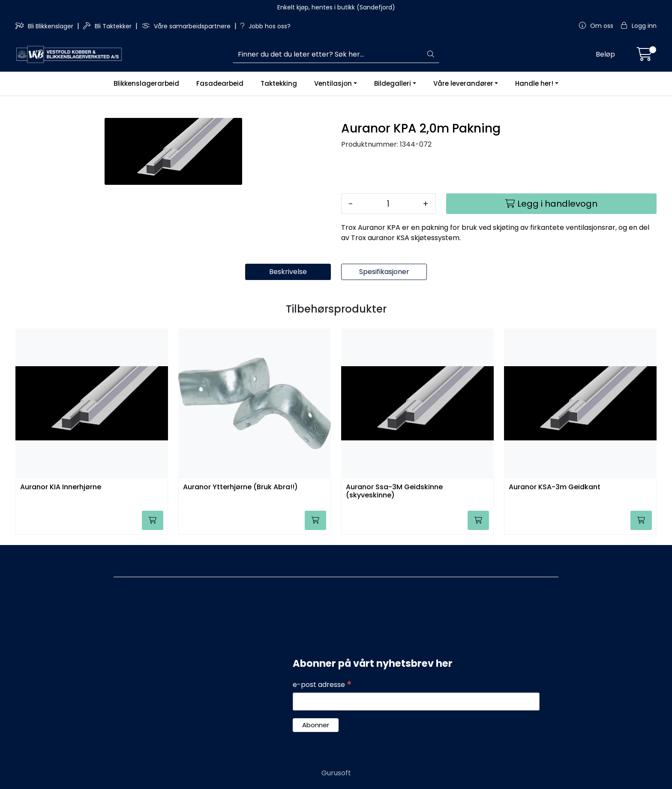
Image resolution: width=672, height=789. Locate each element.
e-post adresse (322, 685)
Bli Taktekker (108, 26)
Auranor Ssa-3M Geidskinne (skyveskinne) (394, 491)
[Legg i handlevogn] (551, 204)
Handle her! (534, 83)
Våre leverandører (463, 83)
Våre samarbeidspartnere (187, 26)
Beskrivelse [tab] (288, 272)
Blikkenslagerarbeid (146, 83)
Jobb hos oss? (265, 26)
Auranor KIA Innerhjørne (61, 487)
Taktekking (279, 83)
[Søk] (328, 54)
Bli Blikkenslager (45, 26)
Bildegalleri (393, 83)
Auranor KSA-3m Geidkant (555, 487)
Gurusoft (336, 773)
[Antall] (388, 204)
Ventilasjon (333, 83)
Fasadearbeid (220, 83)
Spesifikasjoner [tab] (384, 272)
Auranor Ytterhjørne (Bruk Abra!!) (240, 487)
